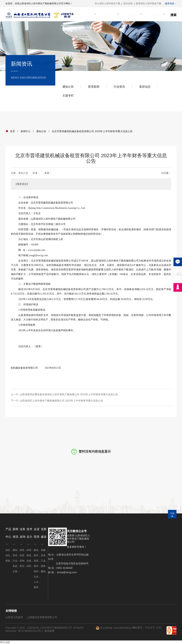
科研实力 (30, 550)
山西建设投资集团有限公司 (42, 617)
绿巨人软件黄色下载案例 (30, 566)
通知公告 (68, 87)
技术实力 (116, 15)
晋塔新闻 (94, 87)
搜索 (173, 15)
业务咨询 (95, 15)
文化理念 (37, 577)
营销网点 (23, 561)
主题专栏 (68, 96)
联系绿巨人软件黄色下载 (148, 3)
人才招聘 (37, 582)
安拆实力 (30, 561)
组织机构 (37, 571)
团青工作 (44, 566)
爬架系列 (9, 561)
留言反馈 (128, 3)
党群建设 (156, 15)
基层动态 (145, 87)
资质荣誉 (37, 561)
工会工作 (44, 561)
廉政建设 (44, 571)
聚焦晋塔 (37, 550)
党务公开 (44, 555)
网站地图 (5, 642)
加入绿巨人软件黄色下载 (107, 3)
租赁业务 (23, 555)
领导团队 (37, 555)
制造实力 (30, 555)
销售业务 (23, 550)
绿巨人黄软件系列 (9, 555)
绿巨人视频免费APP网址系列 (9, 550)
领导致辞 (37, 566)
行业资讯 (119, 87)
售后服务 (23, 566)
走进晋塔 (136, 15)
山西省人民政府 (14, 617)
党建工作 (44, 550)
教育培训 (37, 587)
